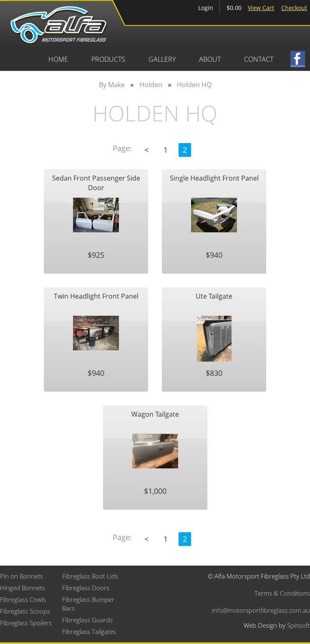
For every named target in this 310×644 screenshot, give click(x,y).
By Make (112, 85)
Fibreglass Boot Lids (90, 576)
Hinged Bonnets (23, 588)
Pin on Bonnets (21, 576)
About (210, 59)
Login (206, 8)
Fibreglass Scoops (25, 611)
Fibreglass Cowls (23, 599)
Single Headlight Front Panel (214, 178)
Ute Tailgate (214, 296)
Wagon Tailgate (155, 414)
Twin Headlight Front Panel (96, 296)
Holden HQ (194, 85)
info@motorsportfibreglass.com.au (261, 610)
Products (108, 59)
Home (58, 59)
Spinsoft (299, 625)
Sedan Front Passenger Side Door (96, 182)
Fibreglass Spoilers (26, 623)
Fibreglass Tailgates (89, 631)
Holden (151, 85)
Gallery (162, 59)
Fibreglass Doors (86, 588)
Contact (259, 59)
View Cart (261, 8)
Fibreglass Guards (87, 620)
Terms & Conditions (282, 593)
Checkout (294, 8)
